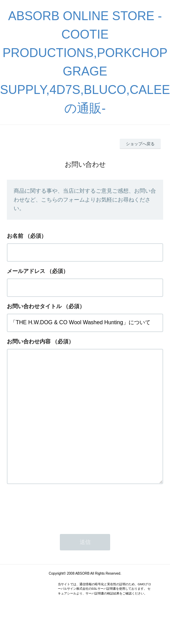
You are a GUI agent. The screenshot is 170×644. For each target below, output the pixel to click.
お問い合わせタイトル (34, 306)
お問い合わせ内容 (29, 341)
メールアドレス (26, 271)
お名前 (15, 236)
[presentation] (59, 534)
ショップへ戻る (140, 144)
